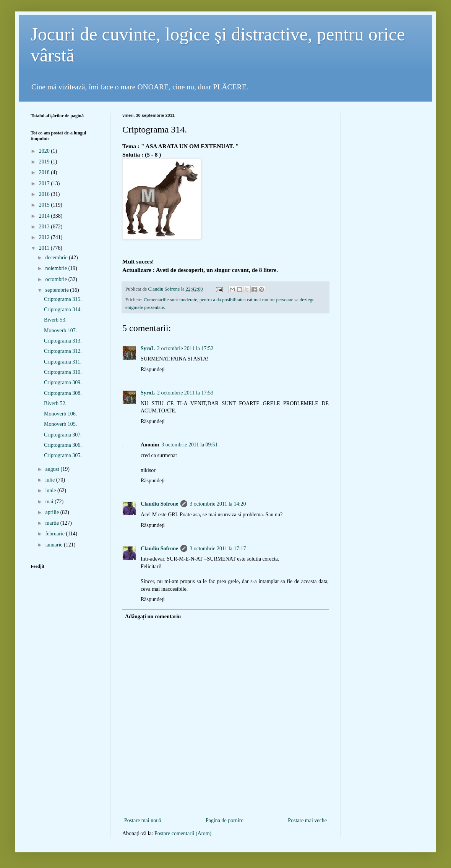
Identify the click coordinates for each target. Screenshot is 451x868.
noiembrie (57, 268)
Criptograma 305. (63, 455)
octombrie (57, 279)
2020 (45, 151)
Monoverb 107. (60, 331)
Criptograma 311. (63, 362)
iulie (50, 480)
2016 (45, 194)
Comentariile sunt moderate (170, 300)
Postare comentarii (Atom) (183, 833)
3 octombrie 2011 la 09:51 (189, 445)
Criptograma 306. (63, 445)
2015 (45, 205)
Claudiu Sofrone (159, 504)
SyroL (148, 348)
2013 (45, 227)
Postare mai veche (307, 820)
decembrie (57, 258)
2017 (45, 183)
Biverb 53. (55, 320)
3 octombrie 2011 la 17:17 (218, 549)
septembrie (58, 290)
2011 (45, 248)
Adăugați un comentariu (153, 617)
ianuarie (54, 545)
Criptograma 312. (63, 351)
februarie (55, 534)
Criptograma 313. (63, 341)
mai (50, 502)
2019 (45, 162)
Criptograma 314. (63, 310)
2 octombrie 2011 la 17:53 (185, 393)
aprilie (53, 512)
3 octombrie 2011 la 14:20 (218, 504)
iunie (51, 491)
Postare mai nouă (143, 820)
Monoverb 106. (60, 414)
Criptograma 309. (63, 382)
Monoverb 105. (60, 424)
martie (53, 523)
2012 (45, 237)
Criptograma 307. (63, 435)
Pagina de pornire (225, 820)
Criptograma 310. (63, 372)
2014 (45, 216)
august (53, 469)
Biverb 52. (55, 403)
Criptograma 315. (63, 299)
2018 (45, 172)
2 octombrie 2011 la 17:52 (185, 348)
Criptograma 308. (63, 393)
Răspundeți (153, 369)
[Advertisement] (226, 803)
